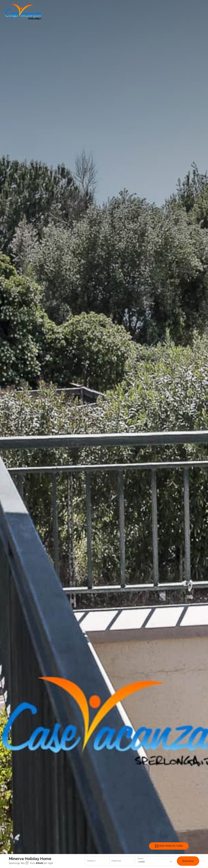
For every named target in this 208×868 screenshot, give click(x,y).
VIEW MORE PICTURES (169, 846)
